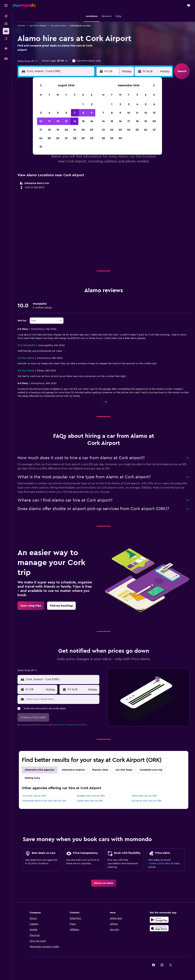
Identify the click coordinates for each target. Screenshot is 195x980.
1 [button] (83, 104)
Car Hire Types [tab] (124, 770)
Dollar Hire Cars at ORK (90, 801)
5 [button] (58, 113)
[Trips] (6, 49)
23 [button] (92, 130)
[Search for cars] (6, 31)
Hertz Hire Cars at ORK (144, 796)
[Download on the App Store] (159, 928)
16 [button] (92, 121)
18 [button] (49, 130)
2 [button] (92, 104)
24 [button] (41, 138)
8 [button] (83, 113)
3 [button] (41, 113)
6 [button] (66, 113)
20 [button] (66, 130)
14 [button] (75, 121)
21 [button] (75, 130)
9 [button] (92, 113)
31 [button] (41, 147)
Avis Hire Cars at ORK (34, 796)
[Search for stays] (6, 24)
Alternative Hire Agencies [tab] (40, 770)
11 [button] (49, 121)
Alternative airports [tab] (73, 770)
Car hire (21, 26)
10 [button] (41, 121)
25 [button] (49, 138)
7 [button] (75, 113)
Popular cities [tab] (100, 770)
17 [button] (41, 130)
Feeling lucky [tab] (32, 778)
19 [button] (58, 130)
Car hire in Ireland (38, 26)
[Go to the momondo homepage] (24, 5)
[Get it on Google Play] (159, 920)
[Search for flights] (6, 16)
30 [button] (92, 138)
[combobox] (28, 61)
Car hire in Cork (58, 26)
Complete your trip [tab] (151, 770)
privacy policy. (80, 725)
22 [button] (83, 130)
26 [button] (58, 138)
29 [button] (83, 138)
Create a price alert (159, 864)
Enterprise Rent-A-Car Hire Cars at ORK (44, 801)
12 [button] (58, 121)
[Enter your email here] (62, 699)
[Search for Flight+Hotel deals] (6, 39)
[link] (31, 606)
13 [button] (66, 121)
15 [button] (83, 121)
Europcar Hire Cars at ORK (147, 801)
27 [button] (66, 138)
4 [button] (49, 113)
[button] (6, 5)
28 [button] (75, 138)
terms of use (63, 725)
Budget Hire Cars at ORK (91, 796)
